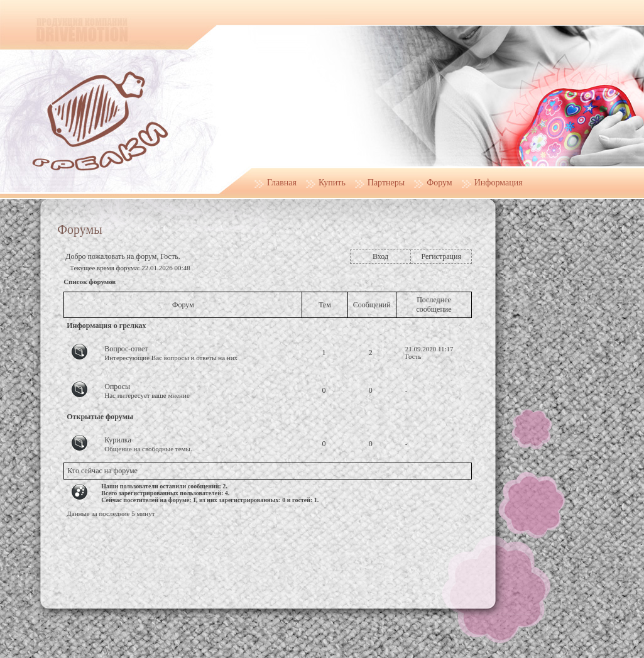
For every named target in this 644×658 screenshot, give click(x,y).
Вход (380, 256)
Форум (439, 183)
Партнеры (386, 183)
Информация (499, 183)
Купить (332, 183)
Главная (282, 183)
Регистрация (441, 256)
